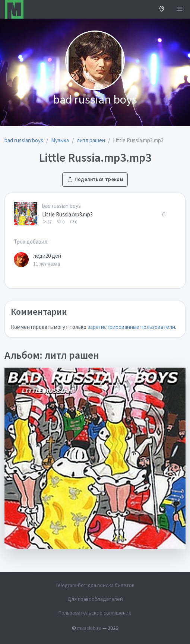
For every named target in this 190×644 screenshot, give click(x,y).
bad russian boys (61, 206)
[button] (162, 9)
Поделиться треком (95, 179)
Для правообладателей (95, 599)
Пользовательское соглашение (95, 613)
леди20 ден (47, 256)
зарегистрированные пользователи (131, 327)
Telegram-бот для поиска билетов (95, 585)
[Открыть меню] (180, 9)
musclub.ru (89, 628)
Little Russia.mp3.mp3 (67, 214)
